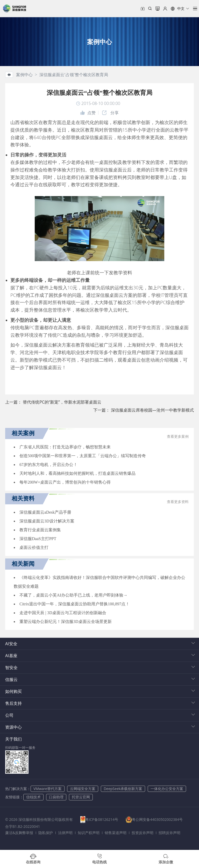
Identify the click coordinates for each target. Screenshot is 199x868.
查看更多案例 (178, 437)
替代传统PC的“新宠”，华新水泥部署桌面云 (62, 402)
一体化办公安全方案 (167, 789)
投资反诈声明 (143, 833)
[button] (180, 9)
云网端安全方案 (83, 789)
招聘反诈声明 (169, 833)
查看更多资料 (178, 502)
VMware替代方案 (48, 789)
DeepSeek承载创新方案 (123, 789)
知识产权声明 (89, 833)
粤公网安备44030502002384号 (37, 826)
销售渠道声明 (116, 833)
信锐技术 (33, 797)
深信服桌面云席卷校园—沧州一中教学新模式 (152, 410)
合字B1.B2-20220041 (89, 826)
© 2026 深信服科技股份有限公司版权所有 (39, 819)
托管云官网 (81, 797)
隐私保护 (46, 833)
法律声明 (65, 833)
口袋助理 (56, 797)
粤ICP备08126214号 (103, 819)
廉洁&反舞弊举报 (19, 833)
